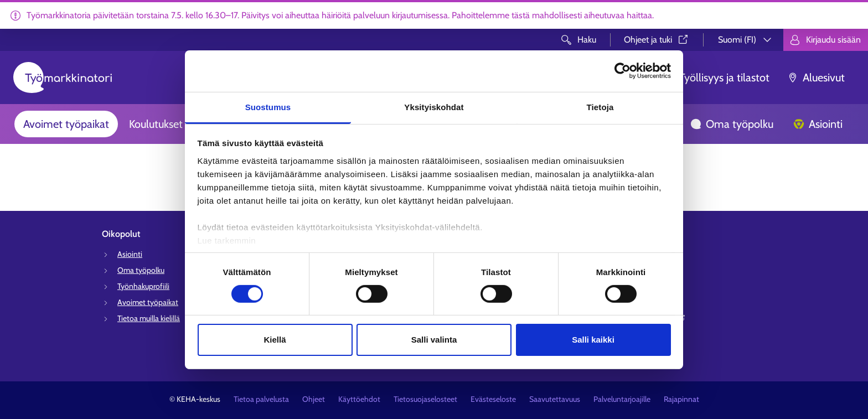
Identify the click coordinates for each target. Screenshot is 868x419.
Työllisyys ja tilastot (717, 77)
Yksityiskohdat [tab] (434, 107)
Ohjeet (314, 399)
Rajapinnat (681, 399)
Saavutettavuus (555, 399)
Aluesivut (816, 77)
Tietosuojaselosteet (425, 399)
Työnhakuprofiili (143, 286)
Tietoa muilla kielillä (149, 318)
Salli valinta (434, 340)
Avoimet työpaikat (66, 124)
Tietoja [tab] (600, 107)
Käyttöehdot (359, 399)
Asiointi (818, 124)
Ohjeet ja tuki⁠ (657, 40)
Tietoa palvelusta (261, 399)
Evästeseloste (493, 399)
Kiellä (275, 340)
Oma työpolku (732, 124)
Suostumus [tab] (268, 107)
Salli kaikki (593, 340)
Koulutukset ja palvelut (181, 124)
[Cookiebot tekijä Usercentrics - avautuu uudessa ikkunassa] (622, 71)
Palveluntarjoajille (622, 399)
